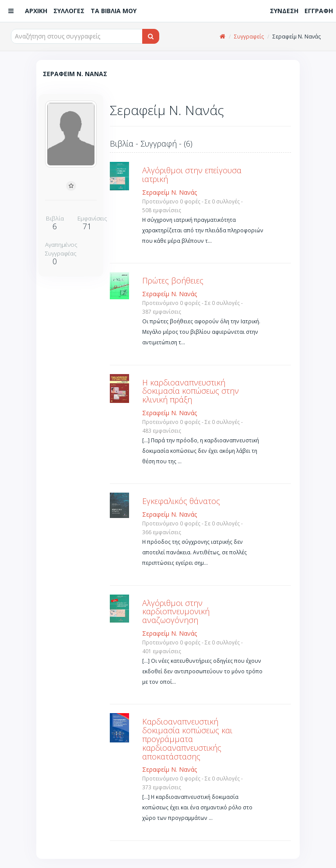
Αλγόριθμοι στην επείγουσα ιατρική (192, 175)
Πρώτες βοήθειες (173, 280)
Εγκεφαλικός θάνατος (181, 501)
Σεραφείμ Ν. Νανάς (170, 192)
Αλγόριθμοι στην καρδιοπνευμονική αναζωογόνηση (176, 612)
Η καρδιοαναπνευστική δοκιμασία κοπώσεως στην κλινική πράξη (191, 391)
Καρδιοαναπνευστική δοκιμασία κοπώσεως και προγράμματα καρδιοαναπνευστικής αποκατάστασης (187, 739)
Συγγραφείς (249, 37)
